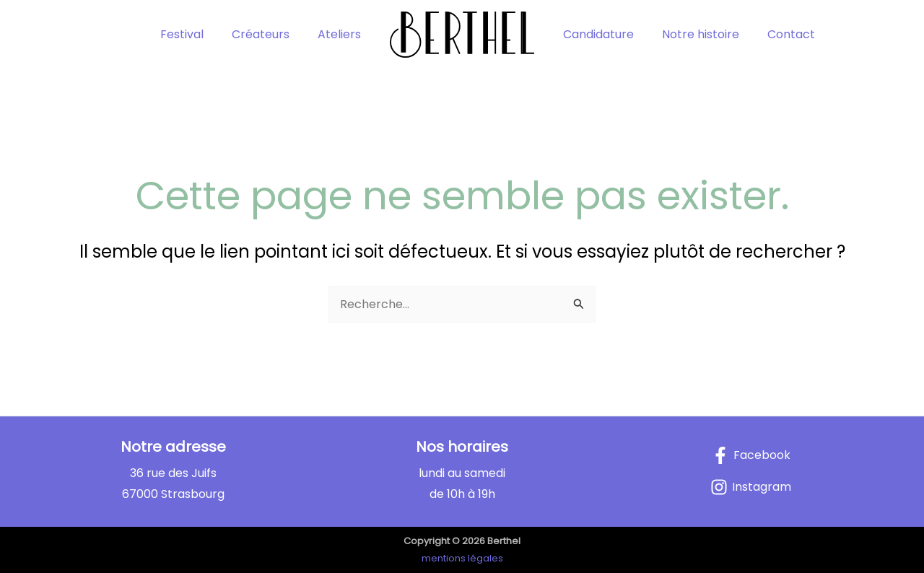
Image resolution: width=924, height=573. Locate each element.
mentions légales (462, 558)
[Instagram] (751, 487)
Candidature (596, 34)
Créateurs (269, 34)
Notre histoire (693, 34)
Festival (195, 34)
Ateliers (342, 34)
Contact (778, 34)
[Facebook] (751, 455)
